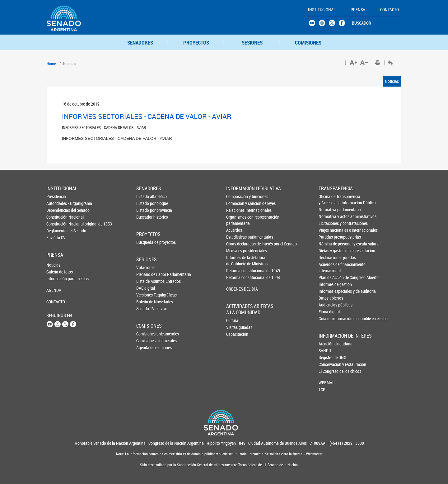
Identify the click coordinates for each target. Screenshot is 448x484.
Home (51, 64)
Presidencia (56, 196)
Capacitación (236, 334)
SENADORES (140, 43)
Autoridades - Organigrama (57, 203)
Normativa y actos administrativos (329, 216)
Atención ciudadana (329, 344)
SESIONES (252, 43)
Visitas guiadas (236, 327)
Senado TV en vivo (147, 308)
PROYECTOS (196, 43)
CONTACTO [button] (390, 9)
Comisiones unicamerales (147, 334)
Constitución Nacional (57, 217)
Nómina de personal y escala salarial (329, 244)
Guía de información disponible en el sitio (329, 318)
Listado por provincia (147, 210)
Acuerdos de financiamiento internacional (329, 267)
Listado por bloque (147, 203)
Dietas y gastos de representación (329, 251)
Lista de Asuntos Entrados (147, 281)
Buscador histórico (147, 217)
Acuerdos (234, 230)
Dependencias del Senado (57, 210)
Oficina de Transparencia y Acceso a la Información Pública (329, 199)
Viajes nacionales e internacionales (329, 230)
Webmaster (314, 454)
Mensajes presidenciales (237, 251)
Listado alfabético (147, 196)
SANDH (325, 351)
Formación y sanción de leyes (237, 203)
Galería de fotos (57, 272)
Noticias (392, 81)
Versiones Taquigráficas (147, 295)
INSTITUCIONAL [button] (322, 9)
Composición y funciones (237, 196)
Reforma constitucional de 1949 (237, 270)
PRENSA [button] (358, 9)
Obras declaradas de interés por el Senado (237, 244)
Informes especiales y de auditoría (329, 291)
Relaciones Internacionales (237, 210)
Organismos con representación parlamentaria (237, 220)
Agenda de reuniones (147, 347)
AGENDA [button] (54, 290)
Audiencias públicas (329, 305)
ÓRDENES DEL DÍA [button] (237, 289)
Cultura (232, 320)
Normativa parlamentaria (329, 209)
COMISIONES (308, 43)
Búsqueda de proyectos (147, 242)
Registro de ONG (329, 357)
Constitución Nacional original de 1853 (57, 224)
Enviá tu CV (56, 237)
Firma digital (329, 312)
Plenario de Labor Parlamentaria (147, 274)
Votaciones (146, 267)
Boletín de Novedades (147, 302)
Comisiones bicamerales (147, 341)
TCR (322, 389)
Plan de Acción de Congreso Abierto (329, 277)
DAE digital (146, 288)
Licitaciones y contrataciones (329, 223)
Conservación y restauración (329, 364)
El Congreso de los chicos (329, 371)
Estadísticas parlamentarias (237, 237)
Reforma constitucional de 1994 (237, 277)
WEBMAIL (327, 383)
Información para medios (57, 279)
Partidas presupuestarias (329, 237)
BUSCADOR (362, 23)
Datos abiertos (329, 298)
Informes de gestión (329, 284)
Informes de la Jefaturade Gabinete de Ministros (237, 261)
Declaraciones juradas (329, 257)
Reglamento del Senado (57, 231)
